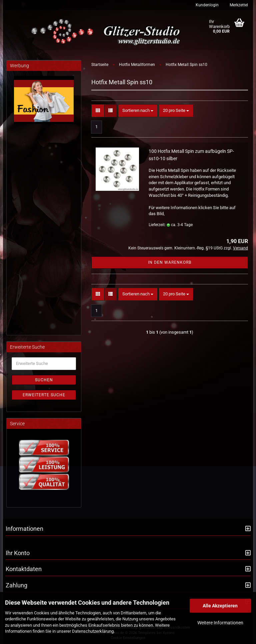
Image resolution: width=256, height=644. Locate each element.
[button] (98, 111)
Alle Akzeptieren (220, 606)
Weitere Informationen (220, 623)
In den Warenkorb (170, 262)
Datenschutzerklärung (93, 631)
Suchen (44, 380)
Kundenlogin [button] (207, 5)
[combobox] (138, 111)
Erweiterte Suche (44, 395)
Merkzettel (238, 5)
